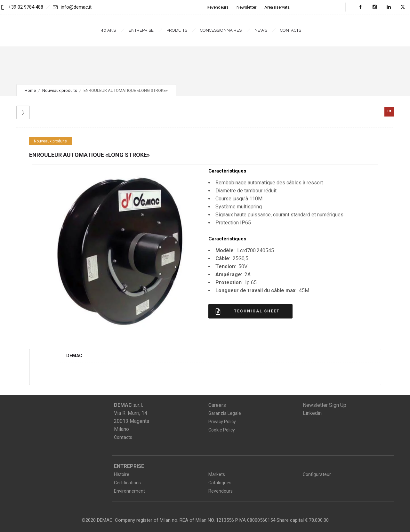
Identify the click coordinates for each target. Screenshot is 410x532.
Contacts (291, 30)
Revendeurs (218, 7)
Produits (177, 30)
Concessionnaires (221, 30)
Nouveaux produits (60, 90)
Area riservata (277, 7)
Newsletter (246, 7)
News (261, 30)
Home (30, 90)
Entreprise (141, 30)
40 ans (108, 30)
